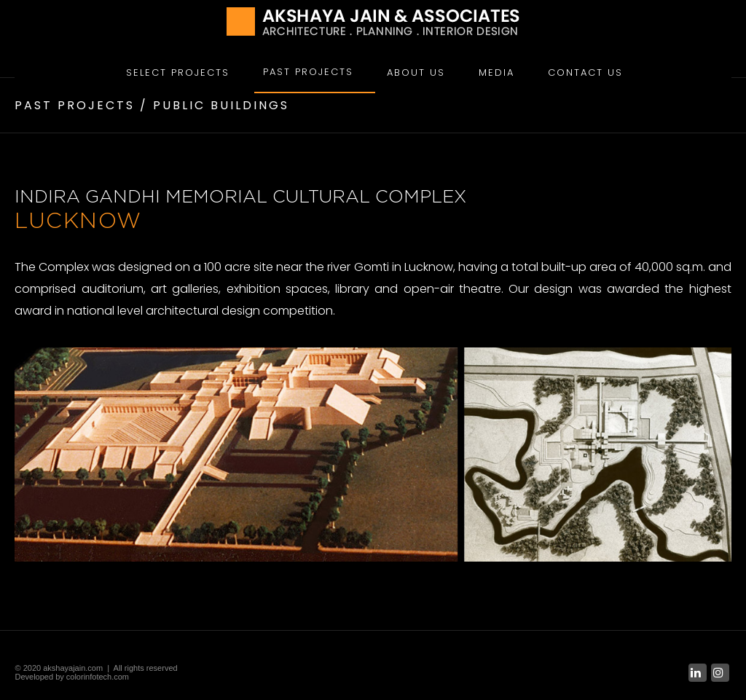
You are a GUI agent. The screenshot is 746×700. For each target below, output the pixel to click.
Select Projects (178, 72)
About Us (416, 72)
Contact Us (585, 72)
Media (496, 72)
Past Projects (308, 72)
